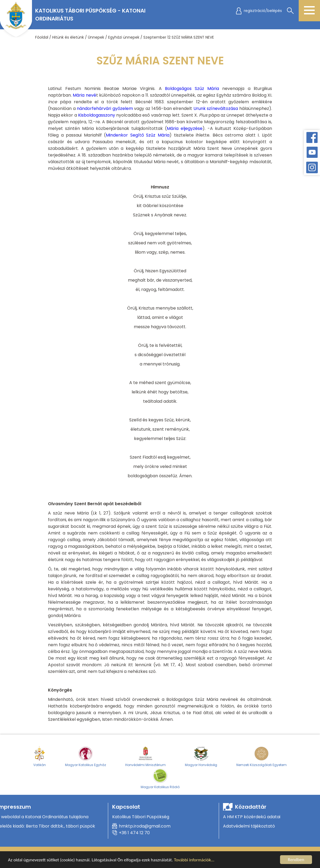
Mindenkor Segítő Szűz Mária (138, 135)
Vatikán (40, 756)
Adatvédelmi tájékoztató (249, 826)
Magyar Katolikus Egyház (86, 756)
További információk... (194, 860)
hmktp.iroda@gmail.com (145, 826)
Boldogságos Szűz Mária (192, 89)
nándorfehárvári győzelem (105, 108)
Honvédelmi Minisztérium (145, 756)
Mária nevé (84, 95)
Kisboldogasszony (97, 115)
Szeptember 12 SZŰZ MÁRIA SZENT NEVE (179, 37)
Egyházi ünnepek (124, 37)
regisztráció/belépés (263, 11)
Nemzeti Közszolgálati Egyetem (262, 756)
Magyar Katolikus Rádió (160, 778)
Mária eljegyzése (185, 128)
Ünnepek (96, 37)
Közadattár (251, 807)
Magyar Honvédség (201, 756)
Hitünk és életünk (68, 37)
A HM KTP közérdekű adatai (252, 817)
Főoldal (42, 37)
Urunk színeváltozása (216, 108)
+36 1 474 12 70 (134, 833)
